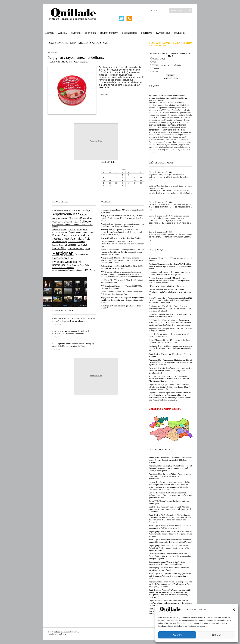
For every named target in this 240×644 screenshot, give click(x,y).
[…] (150, 153)
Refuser (217, 635)
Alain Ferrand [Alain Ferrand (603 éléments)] (58, 210)
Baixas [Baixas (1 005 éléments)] (83, 215)
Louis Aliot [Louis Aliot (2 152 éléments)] (59, 248)
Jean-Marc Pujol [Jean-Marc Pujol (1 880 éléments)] (81, 239)
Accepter (177, 635)
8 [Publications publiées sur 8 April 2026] (116, 178)
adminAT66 (55, 62)
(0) (154, 153)
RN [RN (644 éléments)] (80, 262)
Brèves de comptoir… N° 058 (160, 202)
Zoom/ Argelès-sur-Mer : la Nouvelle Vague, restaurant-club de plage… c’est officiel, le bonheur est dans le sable (170, 576)
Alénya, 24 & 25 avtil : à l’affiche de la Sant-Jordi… (169, 286)
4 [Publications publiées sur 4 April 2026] (135, 175)
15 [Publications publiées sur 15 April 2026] (116, 180)
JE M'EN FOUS (159, 59)
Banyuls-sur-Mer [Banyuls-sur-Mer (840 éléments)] (60, 218)
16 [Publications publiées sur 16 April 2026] (122, 180)
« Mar (122, 188)
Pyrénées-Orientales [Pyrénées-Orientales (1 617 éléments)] (65, 262)
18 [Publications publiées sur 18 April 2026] (135, 180)
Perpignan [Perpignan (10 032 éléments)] (63, 253)
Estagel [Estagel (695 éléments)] (72, 232)
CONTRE (157, 68)
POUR (156, 71)
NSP (155, 62)
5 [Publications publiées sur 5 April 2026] (141, 175)
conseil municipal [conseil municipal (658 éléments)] (59, 230)
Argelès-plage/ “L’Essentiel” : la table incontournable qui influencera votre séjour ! (169, 569)
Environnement (109, 33)
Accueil (50, 33)
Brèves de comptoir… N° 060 (160, 172)
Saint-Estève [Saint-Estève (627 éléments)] (85, 265)
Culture (76, 33)
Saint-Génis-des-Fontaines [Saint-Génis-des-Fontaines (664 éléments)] (63, 268)
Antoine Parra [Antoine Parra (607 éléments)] (69, 210)
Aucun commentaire (82, 62)
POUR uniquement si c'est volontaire (167, 65)
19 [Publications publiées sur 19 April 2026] (141, 180)
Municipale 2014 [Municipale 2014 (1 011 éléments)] (76, 249)
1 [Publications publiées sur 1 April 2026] (116, 175)
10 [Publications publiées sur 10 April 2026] (129, 178)
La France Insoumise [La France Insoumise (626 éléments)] (76, 242)
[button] (234, 610)
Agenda (63, 33)
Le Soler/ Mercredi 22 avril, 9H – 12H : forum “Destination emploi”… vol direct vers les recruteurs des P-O (170, 292)
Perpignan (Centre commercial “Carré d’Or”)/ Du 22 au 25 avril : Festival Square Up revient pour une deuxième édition (170, 266)
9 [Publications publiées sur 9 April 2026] (122, 178)
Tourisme (179, 33)
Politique (147, 33)
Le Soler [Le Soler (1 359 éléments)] (82, 245)
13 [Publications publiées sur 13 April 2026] (104, 180)
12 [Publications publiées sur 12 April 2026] (141, 178)
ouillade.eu (58, 632)
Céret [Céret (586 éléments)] (79, 230)
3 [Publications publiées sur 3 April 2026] (129, 175)
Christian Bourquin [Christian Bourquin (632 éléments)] (71, 222)
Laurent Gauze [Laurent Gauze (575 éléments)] (58, 245)
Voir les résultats (171, 78)
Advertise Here (96, 141)
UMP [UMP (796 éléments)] (86, 270)
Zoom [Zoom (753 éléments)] (92, 270)
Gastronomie (129, 33)
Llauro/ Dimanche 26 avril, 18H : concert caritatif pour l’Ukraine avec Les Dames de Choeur (170, 341)
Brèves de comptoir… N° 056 (160, 232)
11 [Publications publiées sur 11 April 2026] (135, 178)
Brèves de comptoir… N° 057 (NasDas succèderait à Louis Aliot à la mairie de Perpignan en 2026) (169, 217)
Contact (153, 10)
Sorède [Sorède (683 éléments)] (79, 270)
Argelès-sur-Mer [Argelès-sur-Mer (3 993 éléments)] (66, 214)
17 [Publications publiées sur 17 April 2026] (129, 180)
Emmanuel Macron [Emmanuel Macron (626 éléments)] (60, 232)
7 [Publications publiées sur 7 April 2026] (110, 178)
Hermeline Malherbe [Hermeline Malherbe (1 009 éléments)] (80, 235)
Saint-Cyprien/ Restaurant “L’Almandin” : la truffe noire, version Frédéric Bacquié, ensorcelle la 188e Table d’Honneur (171, 460)
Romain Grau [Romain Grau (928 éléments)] (59, 265)
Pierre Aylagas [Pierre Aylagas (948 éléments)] (82, 254)
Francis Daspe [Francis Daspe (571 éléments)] (88, 232)
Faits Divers (163, 33)
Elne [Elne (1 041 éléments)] (85, 230)
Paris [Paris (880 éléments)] (88, 249)
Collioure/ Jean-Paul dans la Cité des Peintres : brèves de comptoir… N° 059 (171, 187)
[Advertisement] (63, 180)
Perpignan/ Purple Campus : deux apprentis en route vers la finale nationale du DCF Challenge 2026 (170, 273)
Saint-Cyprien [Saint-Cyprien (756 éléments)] (73, 265)
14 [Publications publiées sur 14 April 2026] (110, 180)
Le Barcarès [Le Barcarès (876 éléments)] (71, 245)
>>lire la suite (103, 94)
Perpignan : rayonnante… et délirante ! (77, 57)
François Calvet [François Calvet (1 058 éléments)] (60, 235)
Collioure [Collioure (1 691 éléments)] (85, 222)
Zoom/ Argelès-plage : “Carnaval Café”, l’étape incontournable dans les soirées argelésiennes (167, 563)
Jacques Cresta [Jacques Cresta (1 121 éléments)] (61, 239)
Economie (90, 33)
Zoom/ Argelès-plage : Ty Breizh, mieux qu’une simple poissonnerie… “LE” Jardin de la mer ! (170, 527)
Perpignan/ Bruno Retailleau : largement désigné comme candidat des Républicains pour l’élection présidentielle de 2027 (170, 348)
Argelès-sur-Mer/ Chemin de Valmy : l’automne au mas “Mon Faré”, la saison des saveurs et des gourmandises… (170, 476)
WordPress (62, 634)
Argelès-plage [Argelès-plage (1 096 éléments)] (83, 210)
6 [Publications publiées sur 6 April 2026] (104, 178)
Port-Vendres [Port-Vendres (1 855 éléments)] (61, 258)
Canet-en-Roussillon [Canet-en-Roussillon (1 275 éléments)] (80, 218)
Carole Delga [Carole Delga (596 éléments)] (57, 222)
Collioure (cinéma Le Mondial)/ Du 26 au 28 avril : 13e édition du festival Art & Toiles (170, 316)
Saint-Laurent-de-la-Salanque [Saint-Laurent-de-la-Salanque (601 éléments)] (64, 270)
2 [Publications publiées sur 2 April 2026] (122, 175)
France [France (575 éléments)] (79, 232)
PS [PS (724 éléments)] (72, 258)
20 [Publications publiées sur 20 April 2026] (104, 183)
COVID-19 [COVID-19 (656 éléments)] (72, 230)
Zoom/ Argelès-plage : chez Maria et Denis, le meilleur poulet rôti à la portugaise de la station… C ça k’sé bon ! (170, 541)
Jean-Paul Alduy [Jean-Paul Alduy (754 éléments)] (59, 242)
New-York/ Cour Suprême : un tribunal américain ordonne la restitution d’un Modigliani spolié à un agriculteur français (168, 98)
